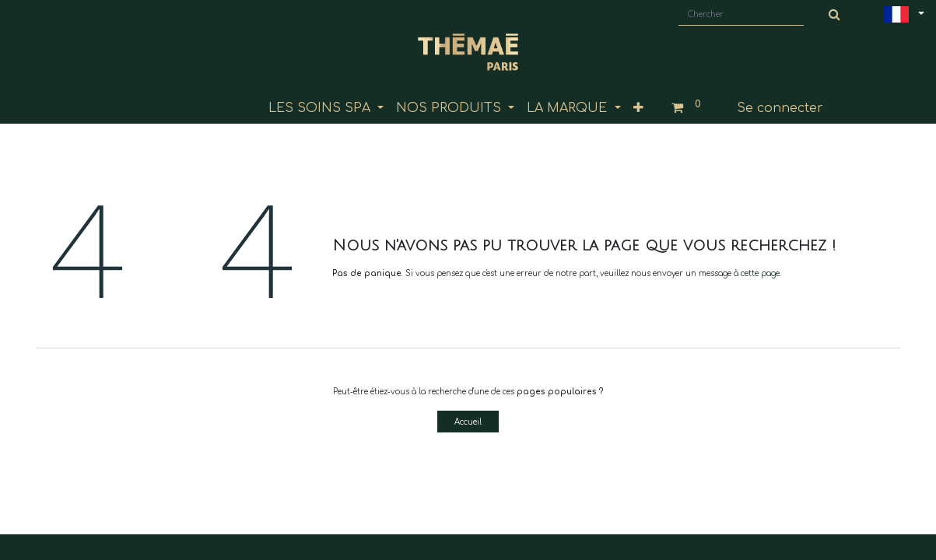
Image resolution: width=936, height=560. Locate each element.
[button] (638, 108)
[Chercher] (835, 15)
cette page (760, 273)
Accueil (468, 422)
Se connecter (780, 108)
